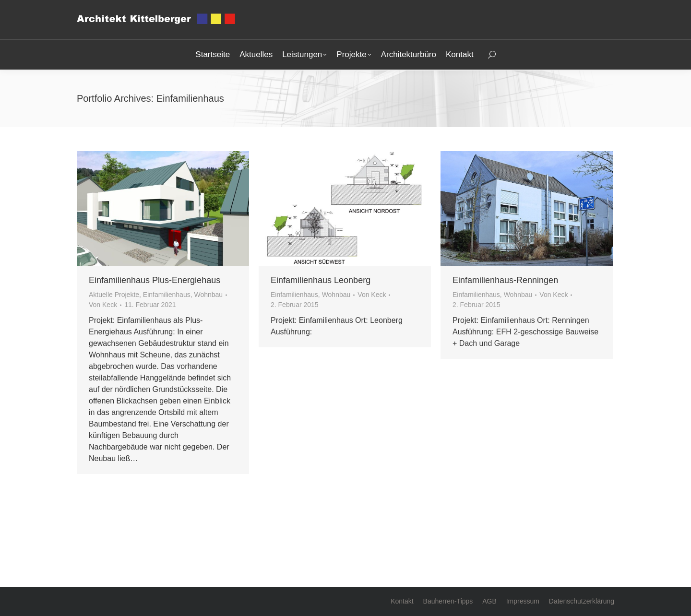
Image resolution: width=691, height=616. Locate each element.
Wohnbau (208, 295)
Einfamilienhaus (167, 295)
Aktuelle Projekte (114, 295)
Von (103, 305)
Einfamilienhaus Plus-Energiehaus (155, 280)
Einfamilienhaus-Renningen (505, 280)
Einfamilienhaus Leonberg (321, 280)
